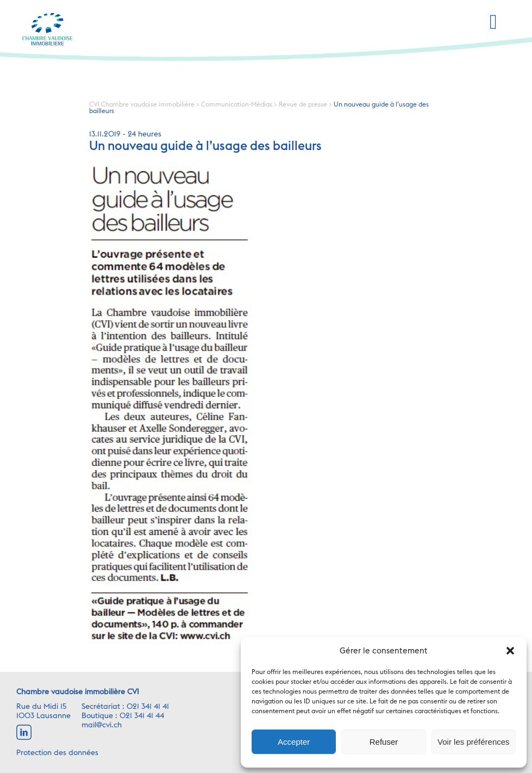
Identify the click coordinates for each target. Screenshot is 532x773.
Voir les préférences (474, 742)
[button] (510, 651)
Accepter (294, 742)
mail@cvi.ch (102, 725)
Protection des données (57, 753)
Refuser (384, 742)
